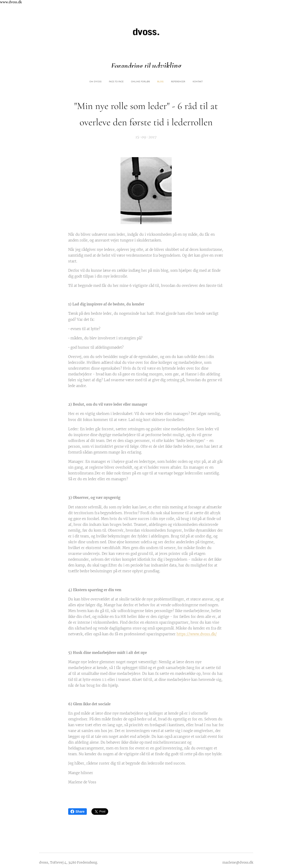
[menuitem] (129, 82)
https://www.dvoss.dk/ (197, 634)
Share (78, 812)
